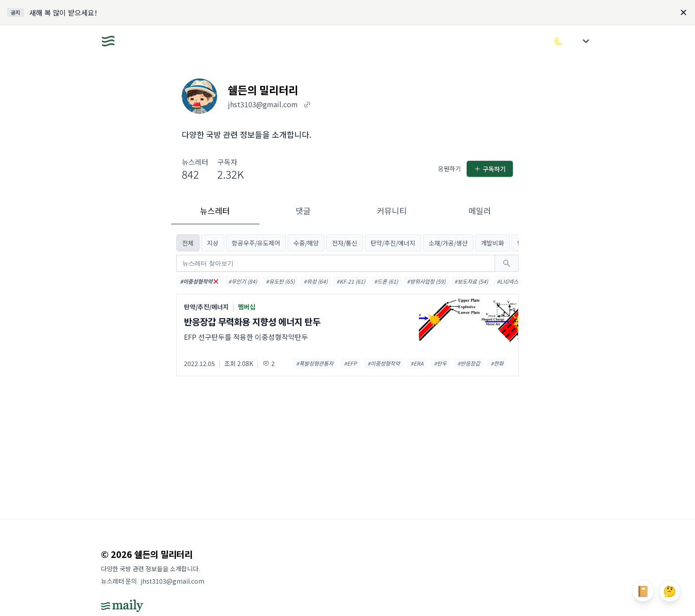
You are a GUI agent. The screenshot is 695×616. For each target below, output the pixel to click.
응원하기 (449, 168)
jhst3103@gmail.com (172, 581)
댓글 (303, 211)
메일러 (480, 211)
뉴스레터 (215, 211)
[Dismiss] (683, 12)
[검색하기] (507, 263)
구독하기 (490, 169)
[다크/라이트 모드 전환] (558, 41)
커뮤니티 (392, 211)
